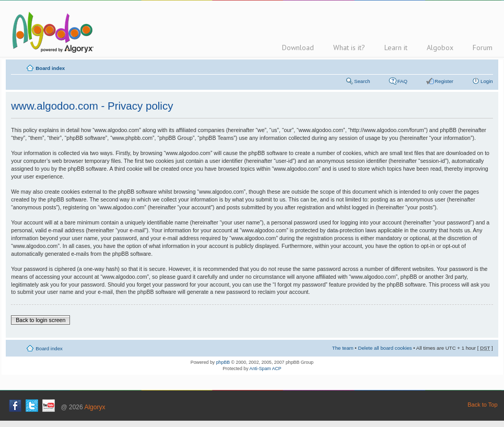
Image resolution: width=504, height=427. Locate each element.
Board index (50, 68)
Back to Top (482, 405)
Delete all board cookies (385, 348)
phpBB (223, 362)
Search (362, 81)
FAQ (402, 81)
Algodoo (51, 32)
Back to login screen (40, 320)
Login (487, 81)
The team (343, 348)
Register (444, 81)
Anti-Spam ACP (266, 369)
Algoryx (95, 407)
